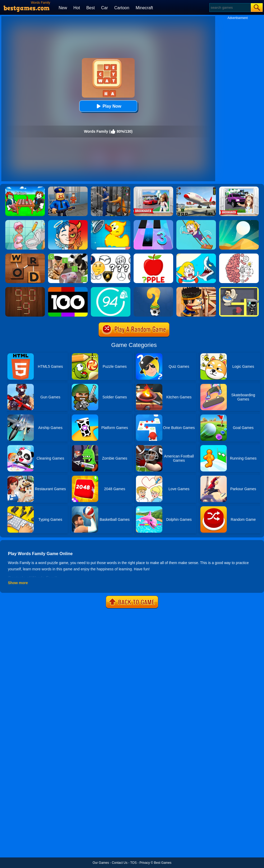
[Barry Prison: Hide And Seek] (68, 188)
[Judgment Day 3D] (68, 222)
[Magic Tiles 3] (153, 222)
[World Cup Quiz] (153, 289)
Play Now (108, 106)
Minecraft (144, 8)
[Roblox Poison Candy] (25, 188)
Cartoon (122, 8)
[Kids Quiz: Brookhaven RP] (239, 188)
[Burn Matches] (25, 289)
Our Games (101, 863)
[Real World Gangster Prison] (111, 188)
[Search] (230, 8)
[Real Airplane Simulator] (196, 188)
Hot (77, 8)
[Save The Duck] (111, 222)
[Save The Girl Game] (196, 222)
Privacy (145, 863)
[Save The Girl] (196, 255)
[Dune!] (239, 222)
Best (91, 8)
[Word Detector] (25, 255)
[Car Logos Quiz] (111, 255)
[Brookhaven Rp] (153, 188)
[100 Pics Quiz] (68, 289)
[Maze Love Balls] (239, 289)
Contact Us (119, 863)
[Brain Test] (239, 255)
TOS (133, 863)
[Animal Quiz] (68, 255)
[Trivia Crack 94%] (111, 289)
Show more (18, 583)
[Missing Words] (153, 255)
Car (105, 8)
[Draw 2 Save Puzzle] (25, 222)
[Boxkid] (196, 289)
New (63, 8)
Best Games (163, 863)
